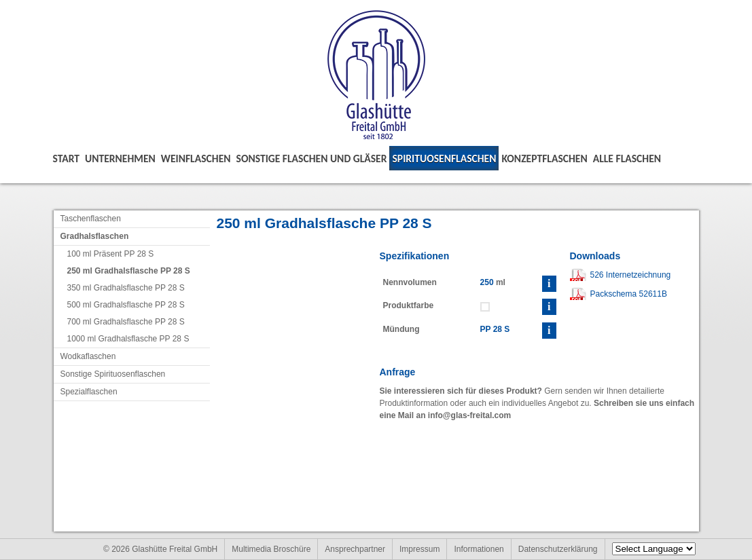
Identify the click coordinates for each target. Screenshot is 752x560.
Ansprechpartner (355, 549)
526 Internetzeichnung (631, 275)
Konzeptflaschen (544, 158)
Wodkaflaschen (88, 356)
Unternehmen (120, 158)
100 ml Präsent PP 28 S (111, 254)
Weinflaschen (196, 158)
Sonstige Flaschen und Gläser (312, 158)
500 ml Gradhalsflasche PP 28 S (126, 305)
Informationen (479, 549)
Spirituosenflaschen (444, 158)
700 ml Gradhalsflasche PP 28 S (126, 322)
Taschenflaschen (91, 219)
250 (487, 282)
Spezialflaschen (89, 392)
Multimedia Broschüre (271, 549)
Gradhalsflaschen (95, 236)
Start (67, 158)
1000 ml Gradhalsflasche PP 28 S (128, 339)
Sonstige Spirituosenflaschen (113, 374)
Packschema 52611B (629, 294)
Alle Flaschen (627, 158)
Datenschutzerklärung (558, 549)
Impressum (419, 549)
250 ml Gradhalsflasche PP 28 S (129, 271)
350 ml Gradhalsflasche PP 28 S (126, 288)
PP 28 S (495, 329)
